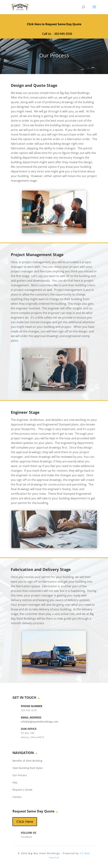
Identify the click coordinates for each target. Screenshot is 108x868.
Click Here (25, 822)
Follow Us (28, 833)
